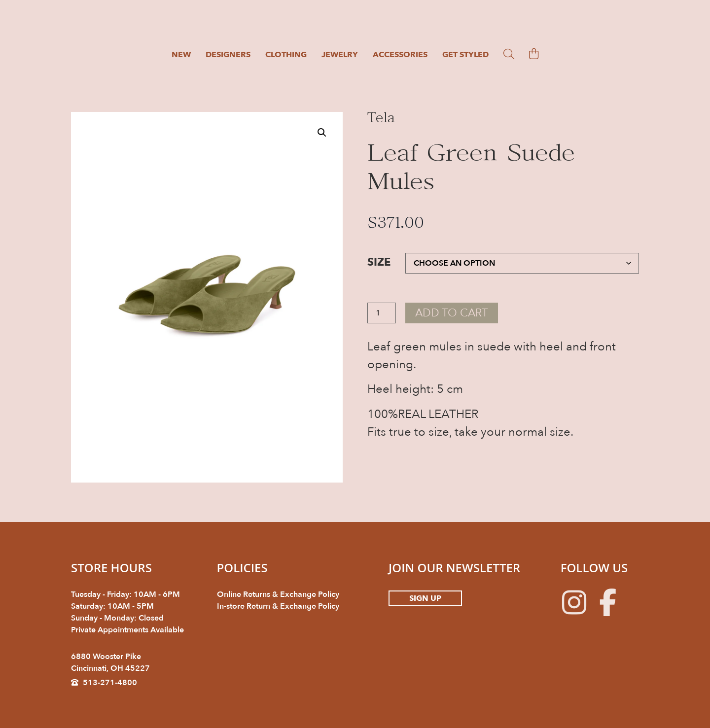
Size (379, 263)
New (181, 55)
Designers (228, 55)
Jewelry (340, 55)
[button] (322, 133)
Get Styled (465, 55)
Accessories (400, 55)
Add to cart (454, 313)
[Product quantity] (382, 313)
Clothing (286, 55)
